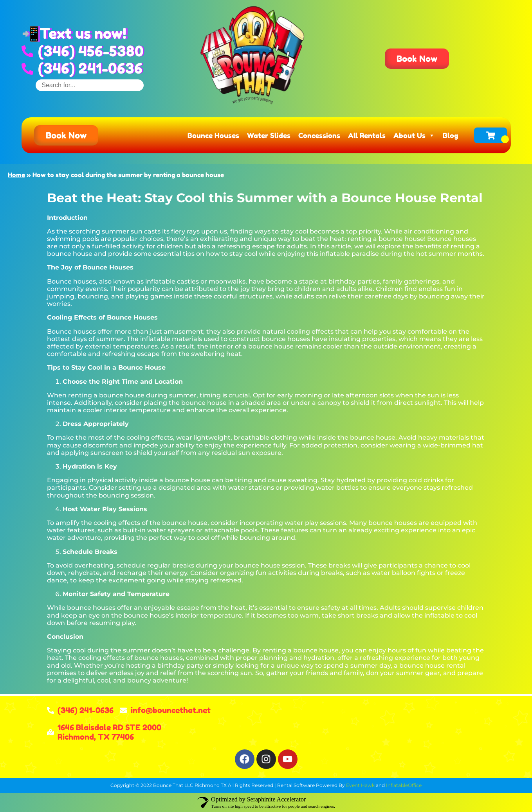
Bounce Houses (213, 135)
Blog (451, 135)
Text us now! (83, 33)
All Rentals (367, 135)
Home (16, 175)
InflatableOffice (404, 785)
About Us (414, 135)
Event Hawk (360, 785)
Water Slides (269, 135)
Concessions (319, 135)
